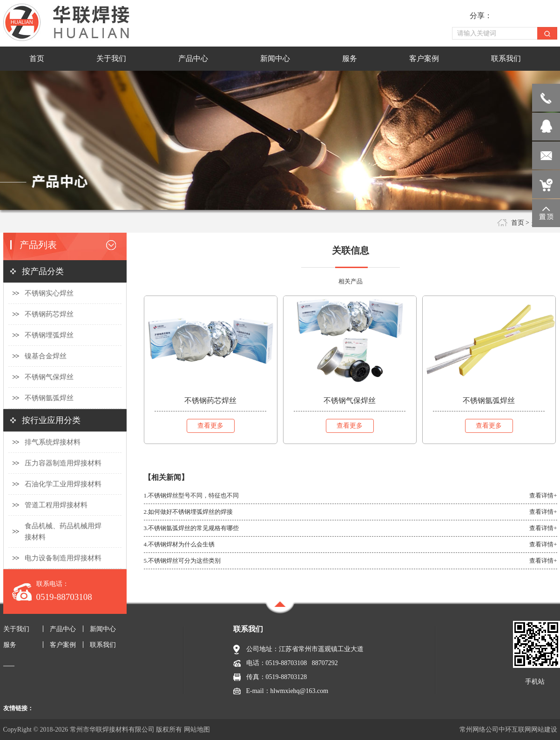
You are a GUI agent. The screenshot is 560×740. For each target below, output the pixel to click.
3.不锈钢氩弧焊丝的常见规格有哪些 (192, 528)
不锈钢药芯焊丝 (49, 314)
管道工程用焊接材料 (56, 505)
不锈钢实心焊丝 (49, 293)
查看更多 (210, 426)
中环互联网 (515, 730)
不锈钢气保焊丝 (49, 377)
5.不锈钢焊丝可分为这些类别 (182, 561)
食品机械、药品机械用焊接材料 (63, 531)
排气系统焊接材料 (53, 442)
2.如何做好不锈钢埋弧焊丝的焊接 (189, 512)
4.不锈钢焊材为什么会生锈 (179, 544)
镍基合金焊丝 (46, 356)
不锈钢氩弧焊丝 (49, 398)
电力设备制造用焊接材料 (63, 558)
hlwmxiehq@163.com (300, 691)
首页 (518, 223)
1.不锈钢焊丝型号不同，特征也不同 (192, 495)
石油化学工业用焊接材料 (63, 484)
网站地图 (197, 730)
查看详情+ (543, 495)
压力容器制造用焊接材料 (63, 463)
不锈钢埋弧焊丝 (49, 335)
